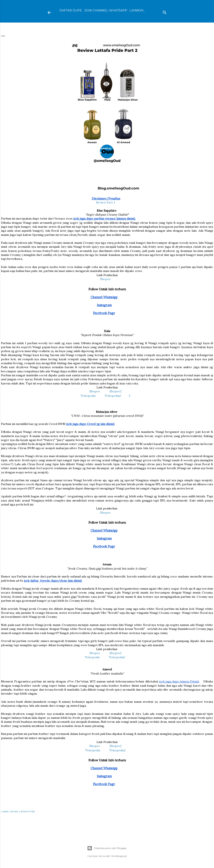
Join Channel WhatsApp (106, 10)
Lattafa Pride (27, 811)
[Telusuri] (165, 12)
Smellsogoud (119, 856)
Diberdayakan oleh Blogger (107, 848)
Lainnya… (137, 10)
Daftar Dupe (71, 10)
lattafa (14, 811)
